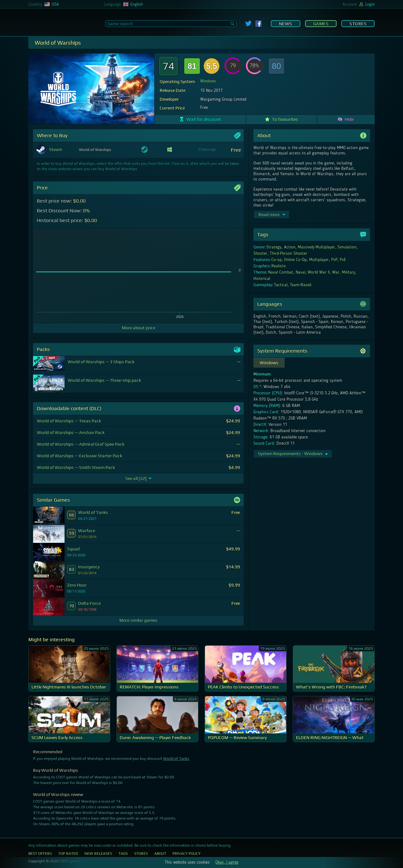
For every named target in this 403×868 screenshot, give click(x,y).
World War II (319, 272)
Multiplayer (319, 260)
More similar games (138, 620)
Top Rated (68, 854)
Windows (208, 81)
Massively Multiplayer (317, 247)
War (336, 272)
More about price (139, 328)
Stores (358, 24)
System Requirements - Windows (293, 453)
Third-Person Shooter (289, 253)
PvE (343, 260)
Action (290, 247)
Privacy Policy (187, 854)
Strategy (274, 247)
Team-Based (301, 285)
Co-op (277, 260)
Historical (262, 279)
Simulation (347, 247)
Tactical (281, 285)
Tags (123, 854)
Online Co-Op (295, 260)
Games (321, 24)
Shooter (260, 253)
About (160, 854)
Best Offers (40, 854)
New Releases (98, 854)
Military (349, 272)
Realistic (279, 266)
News (286, 24)
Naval (301, 272)
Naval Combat (281, 272)
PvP (334, 260)
